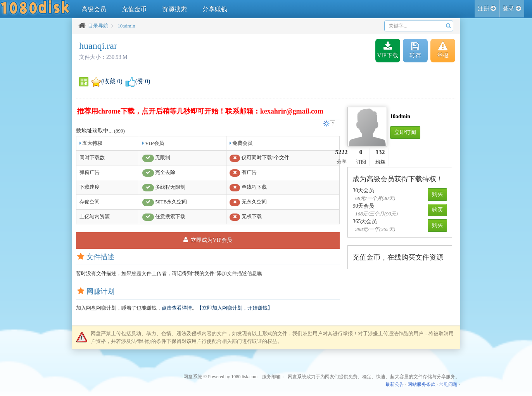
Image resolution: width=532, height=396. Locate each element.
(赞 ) (138, 81)
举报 (443, 50)
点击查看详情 (177, 308)
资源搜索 (174, 9)
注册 (487, 8)
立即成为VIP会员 (208, 240)
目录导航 (98, 26)
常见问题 (448, 384)
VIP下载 (388, 50)
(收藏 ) (107, 81)
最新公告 (395, 384)
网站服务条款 (421, 384)
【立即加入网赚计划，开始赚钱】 (235, 308)
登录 (512, 8)
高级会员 (94, 9)
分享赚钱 (215, 9)
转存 (415, 50)
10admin (126, 26)
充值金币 (134, 9)
